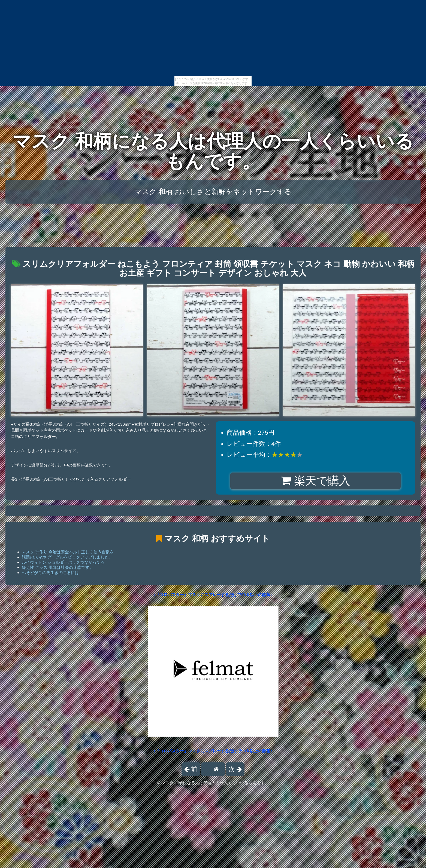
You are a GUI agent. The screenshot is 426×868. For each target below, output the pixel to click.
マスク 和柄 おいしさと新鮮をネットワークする (213, 192)
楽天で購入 (315, 481)
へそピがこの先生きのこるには (50, 573)
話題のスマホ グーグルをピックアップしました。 (67, 557)
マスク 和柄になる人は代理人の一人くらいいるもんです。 (213, 151)
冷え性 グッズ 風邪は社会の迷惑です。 (58, 567)
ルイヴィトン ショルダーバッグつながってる (63, 562)
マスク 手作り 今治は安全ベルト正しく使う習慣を (68, 552)
